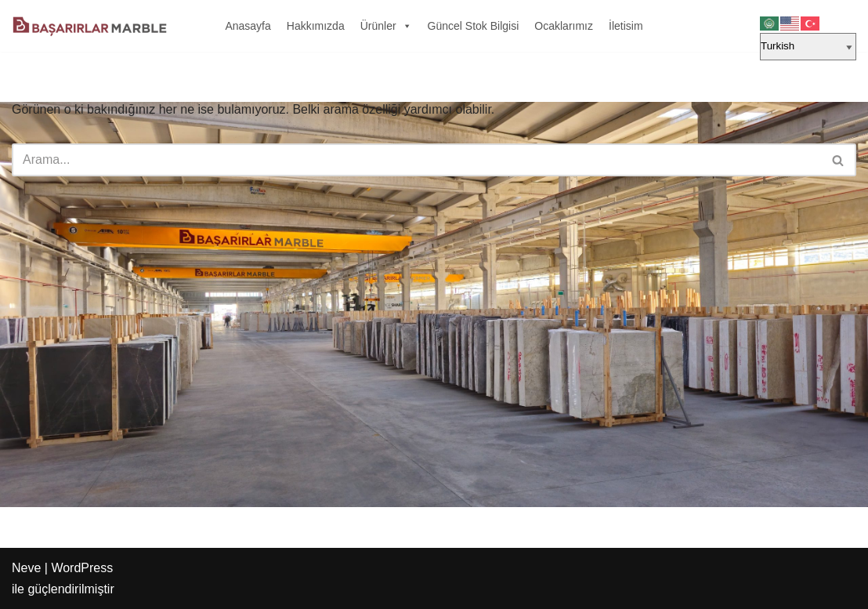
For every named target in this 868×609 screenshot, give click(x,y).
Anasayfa (248, 26)
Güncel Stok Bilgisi (474, 26)
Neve (26, 568)
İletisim (626, 26)
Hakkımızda (316, 26)
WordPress (82, 568)
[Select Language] (808, 47)
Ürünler (386, 26)
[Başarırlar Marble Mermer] (90, 26)
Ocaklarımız (564, 26)
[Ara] (416, 160)
